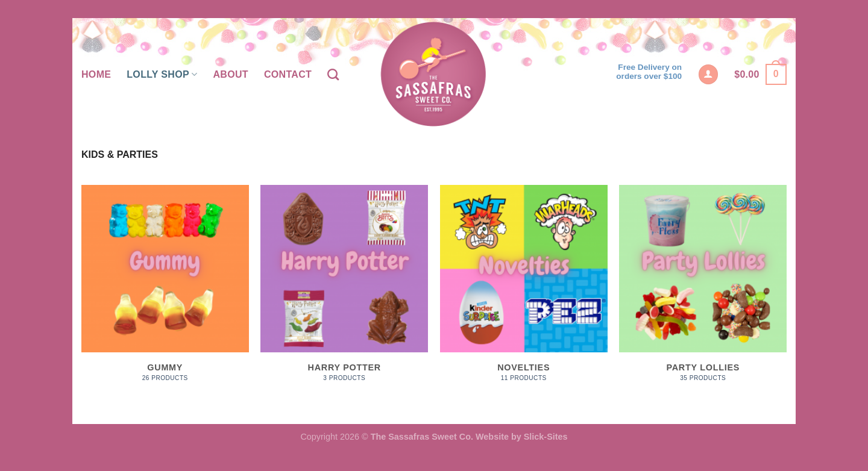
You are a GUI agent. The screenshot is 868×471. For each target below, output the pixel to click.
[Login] (708, 74)
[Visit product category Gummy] (165, 290)
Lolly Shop (162, 74)
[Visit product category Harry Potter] (344, 290)
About (230, 74)
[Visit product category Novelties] (524, 290)
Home (96, 74)
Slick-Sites (546, 437)
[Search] (333, 74)
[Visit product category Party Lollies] (703, 290)
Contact (288, 74)
